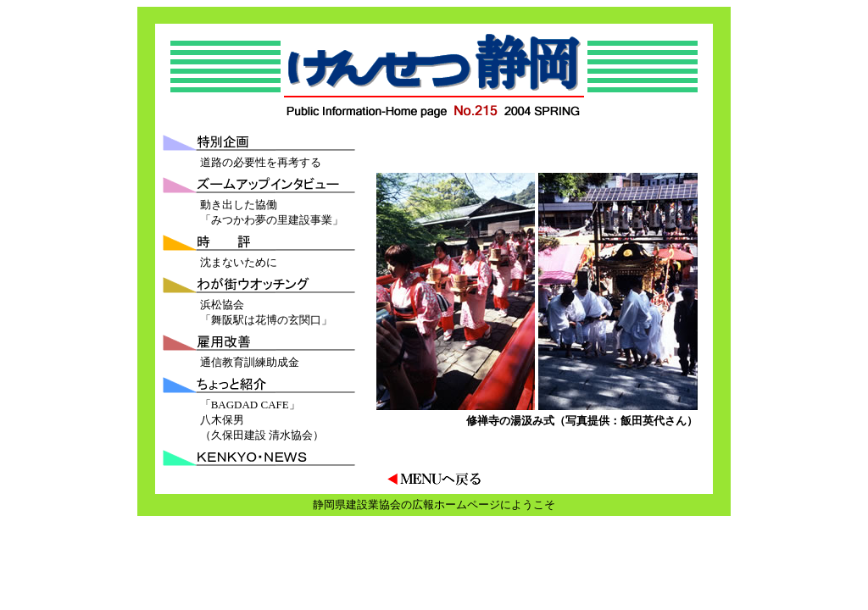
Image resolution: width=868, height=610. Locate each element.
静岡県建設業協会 (357, 505)
